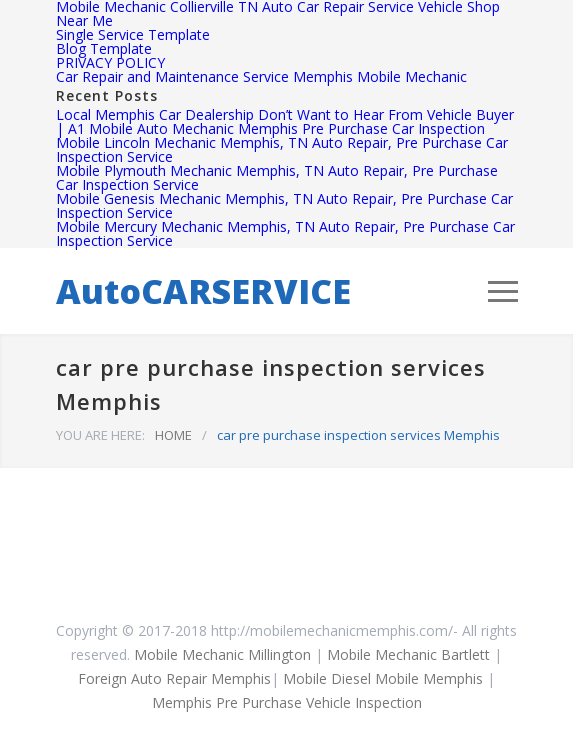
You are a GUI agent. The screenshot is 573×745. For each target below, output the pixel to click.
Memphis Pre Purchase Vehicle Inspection (287, 702)
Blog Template (104, 48)
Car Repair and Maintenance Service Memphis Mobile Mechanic (261, 76)
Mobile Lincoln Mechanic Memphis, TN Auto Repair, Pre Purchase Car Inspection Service (282, 149)
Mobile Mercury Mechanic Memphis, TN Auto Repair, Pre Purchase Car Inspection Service (285, 233)
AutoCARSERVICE (203, 291)
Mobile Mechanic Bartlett (408, 654)
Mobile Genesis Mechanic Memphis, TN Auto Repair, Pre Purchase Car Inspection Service (284, 205)
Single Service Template (133, 34)
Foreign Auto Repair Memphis (174, 678)
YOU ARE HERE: (100, 435)
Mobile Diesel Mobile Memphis (383, 678)
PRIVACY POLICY (110, 62)
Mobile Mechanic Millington (222, 654)
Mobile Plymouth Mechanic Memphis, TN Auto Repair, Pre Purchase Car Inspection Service (277, 177)
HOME (173, 435)
